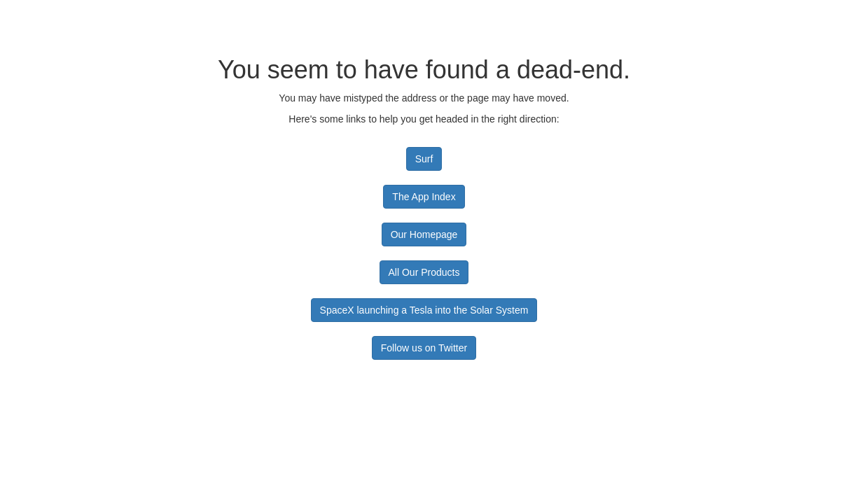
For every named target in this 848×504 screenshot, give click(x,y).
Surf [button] (424, 159)
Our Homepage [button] (424, 234)
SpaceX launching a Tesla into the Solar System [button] (424, 310)
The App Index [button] (424, 197)
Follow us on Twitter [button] (424, 348)
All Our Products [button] (424, 272)
